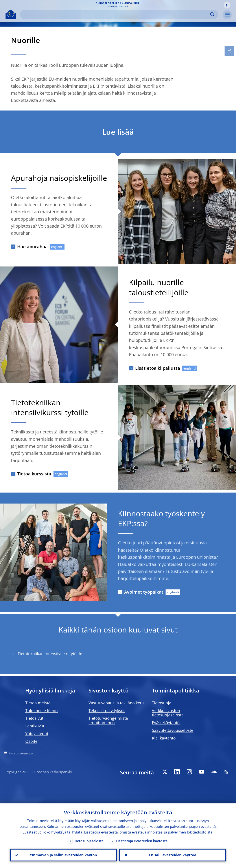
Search (212, 14)
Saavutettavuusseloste (173, 730)
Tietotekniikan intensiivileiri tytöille (50, 654)
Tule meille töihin (41, 710)
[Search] (116, 14)
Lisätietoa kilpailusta (158, 368)
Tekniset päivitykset (107, 710)
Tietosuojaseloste (89, 841)
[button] (227, 5)
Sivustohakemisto (21, 753)
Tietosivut (34, 718)
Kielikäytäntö (164, 738)
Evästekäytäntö (166, 723)
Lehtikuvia (35, 726)
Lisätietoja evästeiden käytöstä (142, 841)
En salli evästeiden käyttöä (173, 855)
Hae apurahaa (32, 247)
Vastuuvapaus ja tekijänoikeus (116, 703)
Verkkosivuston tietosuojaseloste (168, 713)
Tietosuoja (162, 703)
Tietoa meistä (38, 703)
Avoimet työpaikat (144, 592)
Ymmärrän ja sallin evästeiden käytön (63, 855)
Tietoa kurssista (34, 474)
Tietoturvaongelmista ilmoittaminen (108, 720)
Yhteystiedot (37, 734)
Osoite (31, 741)
